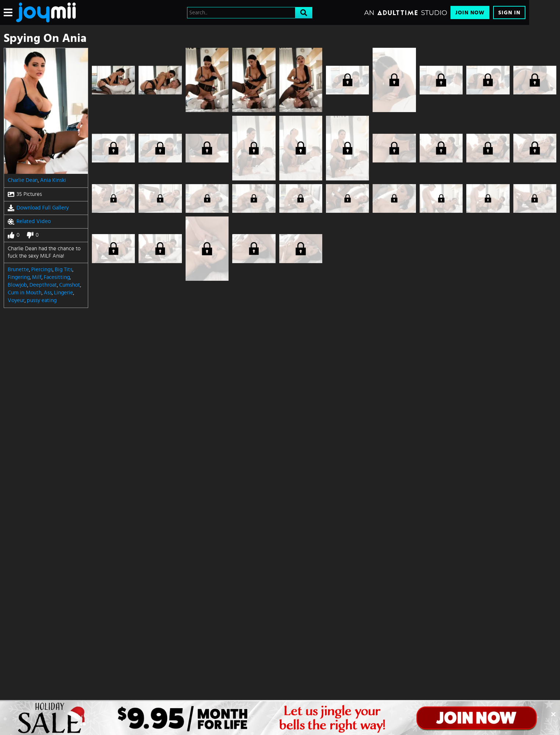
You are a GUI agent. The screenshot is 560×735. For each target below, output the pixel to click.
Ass (48, 293)
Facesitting (57, 277)
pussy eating (42, 300)
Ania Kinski (53, 180)
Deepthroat (43, 285)
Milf (37, 277)
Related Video (29, 222)
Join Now (470, 13)
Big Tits (64, 270)
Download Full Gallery (38, 208)
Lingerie (64, 293)
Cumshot (70, 285)
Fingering (19, 277)
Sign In (509, 13)
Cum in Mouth (25, 293)
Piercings (42, 270)
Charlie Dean (23, 180)
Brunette (18, 270)
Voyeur (16, 300)
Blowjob (17, 285)
